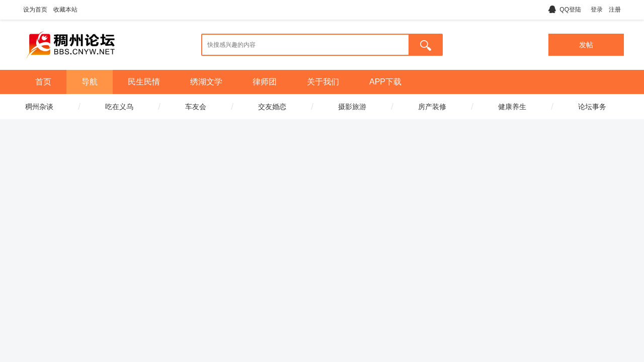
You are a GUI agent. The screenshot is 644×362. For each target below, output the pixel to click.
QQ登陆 (565, 10)
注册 (615, 10)
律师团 (265, 82)
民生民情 (144, 82)
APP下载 (385, 82)
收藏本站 (65, 10)
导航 (90, 82)
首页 (43, 82)
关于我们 (323, 82)
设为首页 (35, 10)
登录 (597, 10)
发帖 (586, 45)
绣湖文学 (206, 82)
